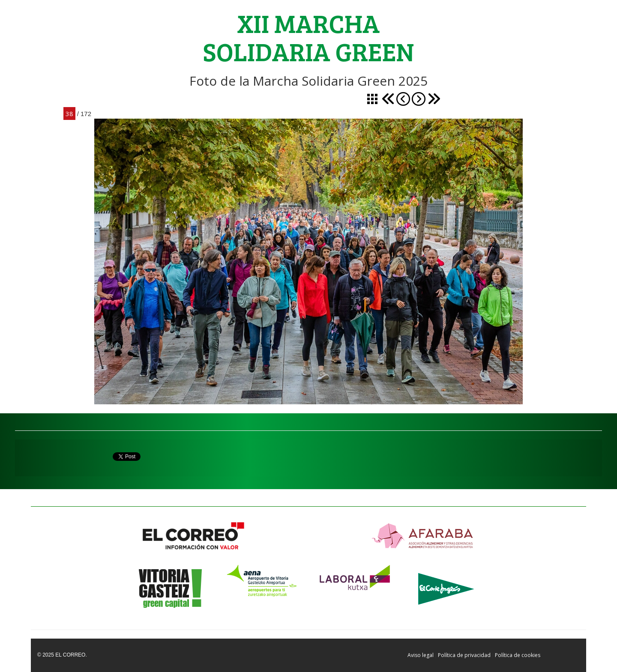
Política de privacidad (464, 655)
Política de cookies (518, 655)
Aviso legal (421, 655)
